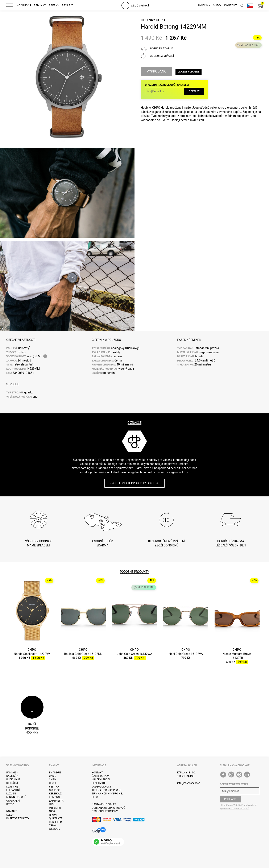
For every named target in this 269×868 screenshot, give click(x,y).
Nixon (53, 815)
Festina (54, 787)
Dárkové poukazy (18, 818)
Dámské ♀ (13, 776)
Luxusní (11, 794)
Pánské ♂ (12, 773)
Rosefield (55, 822)
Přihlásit (230, 799)
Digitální (12, 783)
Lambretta (56, 801)
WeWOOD (55, 829)
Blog (95, 797)
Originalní (13, 801)
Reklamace (99, 783)
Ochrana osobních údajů (109, 808)
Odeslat (194, 91)
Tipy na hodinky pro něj (108, 794)
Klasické (12, 787)
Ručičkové (13, 780)
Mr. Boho (55, 808)
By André (55, 773)
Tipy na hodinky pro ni (107, 790)
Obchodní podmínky (105, 811)
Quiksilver (56, 818)
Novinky (12, 811)
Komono (54, 797)
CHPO (160, 20)
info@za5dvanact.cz (189, 783)
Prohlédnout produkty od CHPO (134, 483)
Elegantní (13, 790)
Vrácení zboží (101, 780)
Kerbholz (55, 794)
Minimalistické (16, 797)
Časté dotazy (101, 776)
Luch (52, 804)
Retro (10, 804)
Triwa (53, 826)
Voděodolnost (102, 787)
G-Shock (54, 790)
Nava (52, 811)
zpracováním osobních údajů (235, 809)
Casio (53, 776)
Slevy (10, 815)
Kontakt (97, 773)
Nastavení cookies (104, 804)
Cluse (53, 783)
